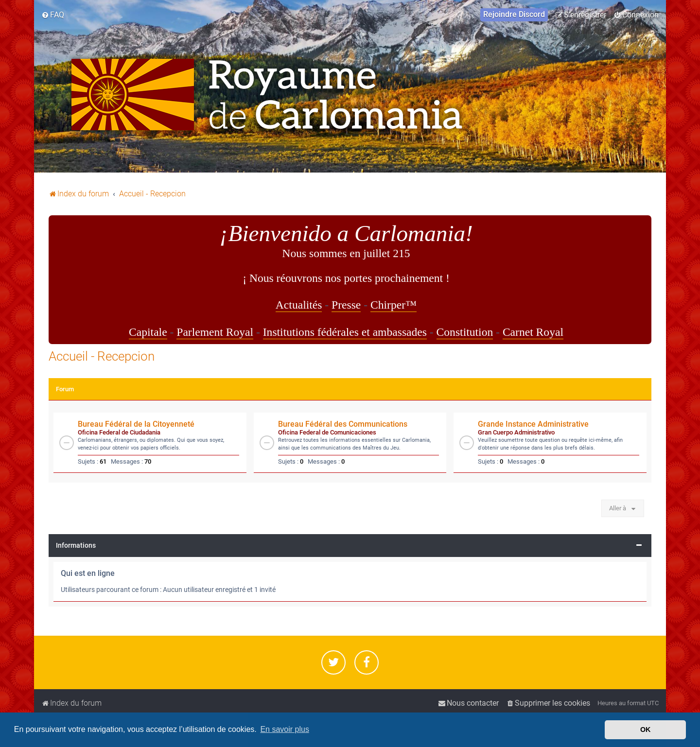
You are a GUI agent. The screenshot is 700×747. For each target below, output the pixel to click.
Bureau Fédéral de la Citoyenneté (136, 424)
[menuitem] (53, 15)
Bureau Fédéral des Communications (343, 424)
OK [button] (646, 730)
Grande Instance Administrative (533, 424)
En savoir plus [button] (285, 729)
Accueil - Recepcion (102, 356)
